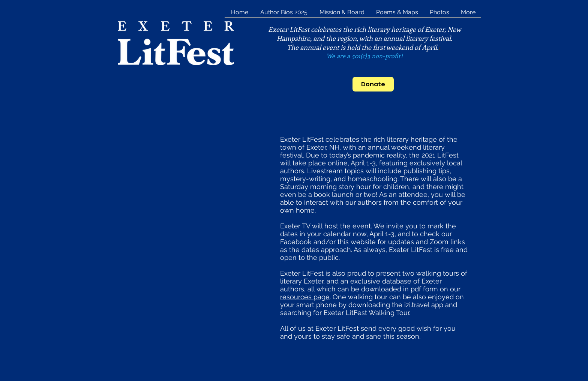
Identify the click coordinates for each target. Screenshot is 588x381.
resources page (305, 297)
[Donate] (373, 84)
